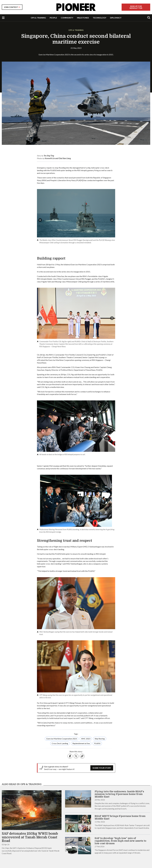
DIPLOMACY (116, 18)
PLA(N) (97, 743)
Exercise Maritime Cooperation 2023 (62, 739)
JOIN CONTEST (11, 7)
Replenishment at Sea (81, 743)
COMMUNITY (67, 18)
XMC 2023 (86, 739)
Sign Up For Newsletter (136, 7)
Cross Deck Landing (60, 743)
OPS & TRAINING (38, 18)
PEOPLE (53, 18)
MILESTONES (83, 18)
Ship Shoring (100, 739)
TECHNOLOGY (99, 18)
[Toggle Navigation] (3, 18)
